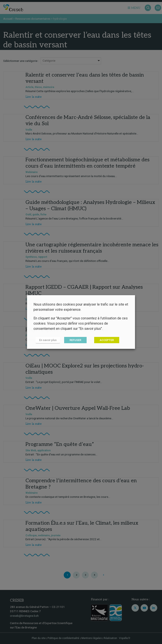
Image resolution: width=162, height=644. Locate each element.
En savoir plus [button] (48, 340)
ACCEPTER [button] (107, 340)
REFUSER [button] (75, 340)
